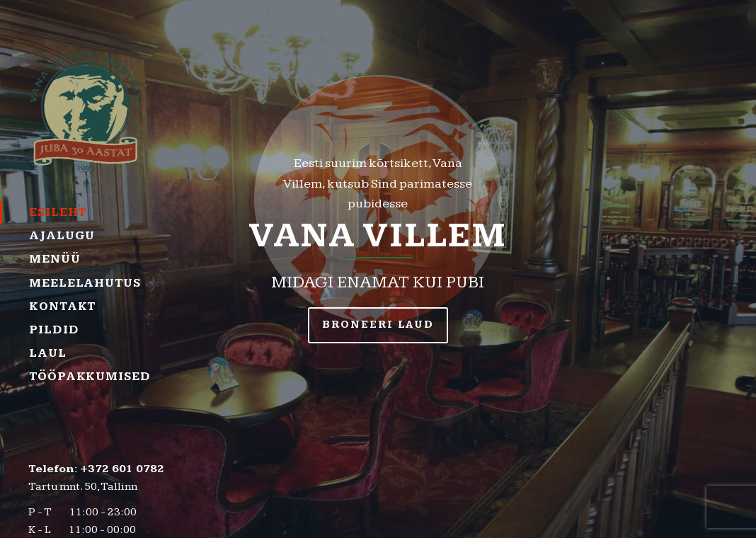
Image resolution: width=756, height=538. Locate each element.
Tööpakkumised (87, 377)
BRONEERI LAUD (378, 325)
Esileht (58, 212)
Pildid (54, 330)
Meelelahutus (85, 283)
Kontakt (62, 307)
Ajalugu (62, 236)
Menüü (55, 259)
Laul (48, 353)
